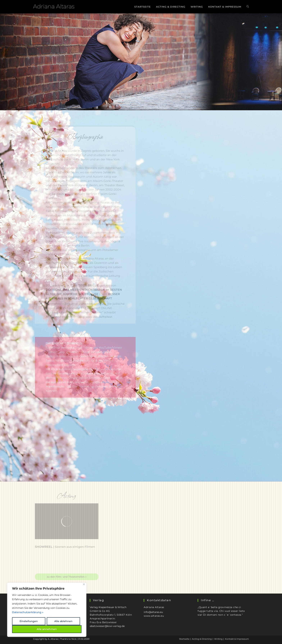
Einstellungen (29, 621)
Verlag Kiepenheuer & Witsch (108, 607)
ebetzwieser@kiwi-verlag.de (107, 626)
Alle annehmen (47, 629)
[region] (47, 610)
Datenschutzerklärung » (28, 612)
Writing (218, 639)
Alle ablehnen (63, 621)
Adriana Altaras (54, 6)
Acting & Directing (202, 639)
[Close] (84, 584)
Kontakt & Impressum (237, 639)
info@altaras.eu (153, 612)
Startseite (184, 639)
